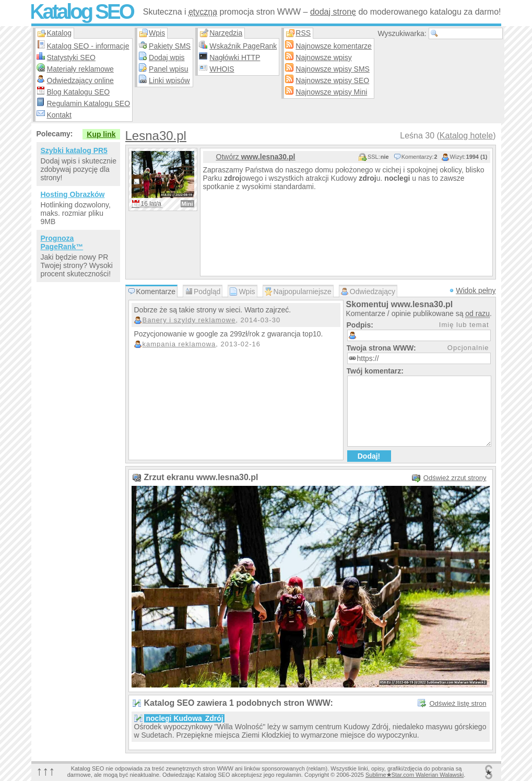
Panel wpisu (169, 69)
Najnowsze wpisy (323, 57)
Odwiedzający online (80, 80)
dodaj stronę (333, 12)
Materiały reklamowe (80, 69)
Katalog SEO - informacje (88, 46)
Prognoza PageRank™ (62, 242)
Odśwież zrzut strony (455, 478)
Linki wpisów (169, 80)
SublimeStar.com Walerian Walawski (415, 775)
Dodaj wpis (167, 57)
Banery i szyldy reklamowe (189, 320)
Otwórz (256, 157)
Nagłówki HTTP (235, 57)
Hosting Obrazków (73, 194)
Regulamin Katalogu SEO (89, 103)
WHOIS (222, 69)
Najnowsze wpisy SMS (333, 69)
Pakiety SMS (170, 46)
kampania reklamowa (179, 344)
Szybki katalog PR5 (74, 150)
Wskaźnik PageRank (243, 46)
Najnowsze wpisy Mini (331, 92)
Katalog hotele (466, 136)
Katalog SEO (81, 11)
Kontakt (59, 115)
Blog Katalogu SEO (79, 92)
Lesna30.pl (156, 136)
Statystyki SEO (71, 57)
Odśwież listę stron (458, 703)
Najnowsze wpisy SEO (332, 80)
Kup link (101, 134)
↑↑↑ (46, 771)
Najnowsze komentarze (334, 46)
